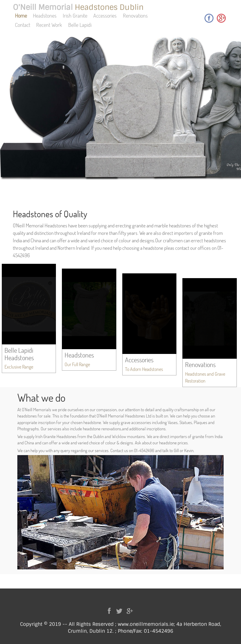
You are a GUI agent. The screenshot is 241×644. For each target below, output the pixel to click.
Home (21, 16)
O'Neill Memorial (78, 7)
